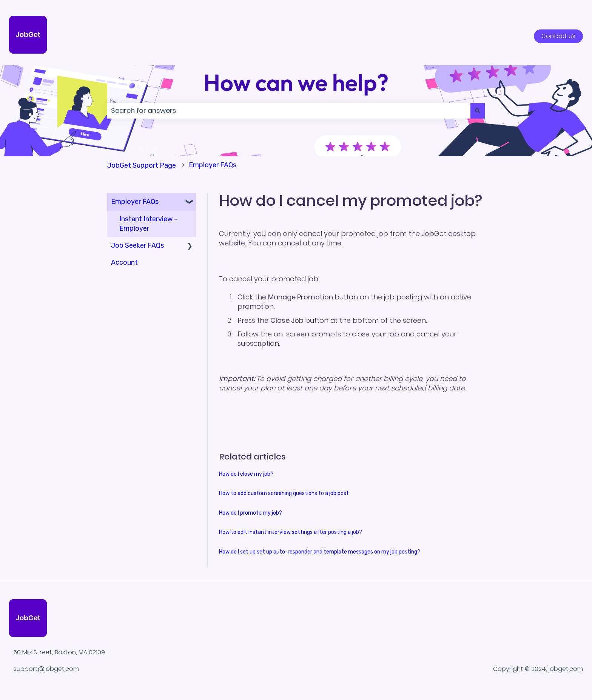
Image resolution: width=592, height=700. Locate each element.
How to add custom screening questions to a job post (284, 493)
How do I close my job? (246, 474)
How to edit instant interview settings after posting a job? (291, 532)
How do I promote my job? (251, 513)
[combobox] (289, 111)
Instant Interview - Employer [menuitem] (148, 224)
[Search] (478, 111)
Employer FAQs (213, 165)
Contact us (558, 36)
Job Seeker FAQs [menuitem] (137, 245)
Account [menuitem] (124, 262)
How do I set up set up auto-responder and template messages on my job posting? (320, 552)
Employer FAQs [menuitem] (135, 202)
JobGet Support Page (142, 165)
